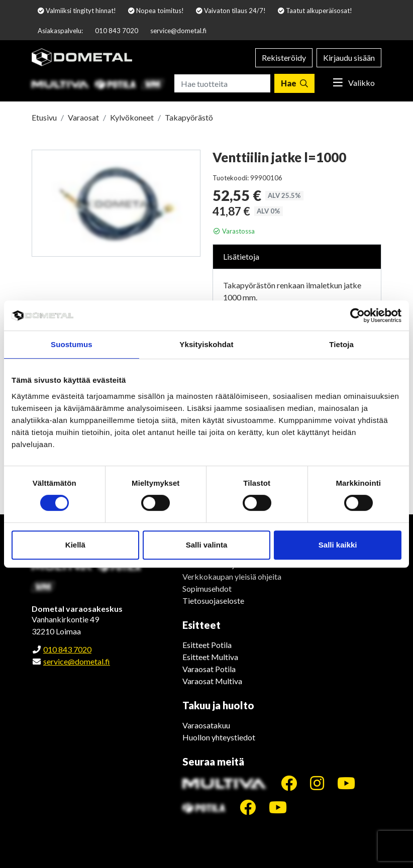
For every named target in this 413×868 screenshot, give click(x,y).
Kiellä (75, 545)
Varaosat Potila (209, 669)
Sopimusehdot (207, 588)
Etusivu (44, 117)
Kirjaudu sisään (349, 58)
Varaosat (83, 117)
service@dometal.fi (178, 31)
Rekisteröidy (284, 58)
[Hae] (294, 83)
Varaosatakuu (206, 725)
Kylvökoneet (132, 117)
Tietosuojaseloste (213, 601)
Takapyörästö (189, 117)
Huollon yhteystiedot (219, 737)
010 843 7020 (117, 31)
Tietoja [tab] (341, 344)
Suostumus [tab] (72, 344)
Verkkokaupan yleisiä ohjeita (232, 576)
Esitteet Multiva (210, 657)
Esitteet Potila (207, 645)
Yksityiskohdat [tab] (206, 344)
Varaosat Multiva (212, 681)
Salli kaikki (338, 545)
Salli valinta (207, 545)
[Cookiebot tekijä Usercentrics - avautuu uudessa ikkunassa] (357, 315)
